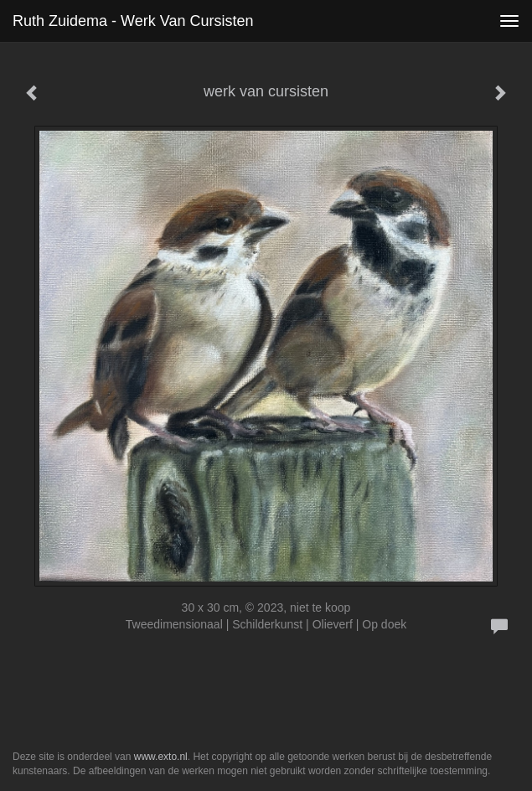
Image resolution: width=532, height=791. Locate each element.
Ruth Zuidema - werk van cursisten (133, 21)
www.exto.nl (161, 757)
